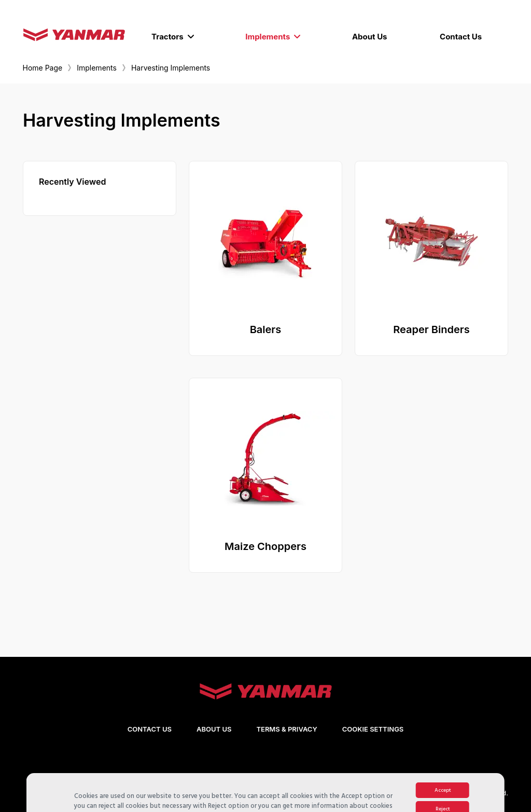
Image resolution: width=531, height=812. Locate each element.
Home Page (43, 68)
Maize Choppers (265, 546)
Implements (97, 68)
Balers (266, 329)
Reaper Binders (431, 329)
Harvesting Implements (171, 68)
